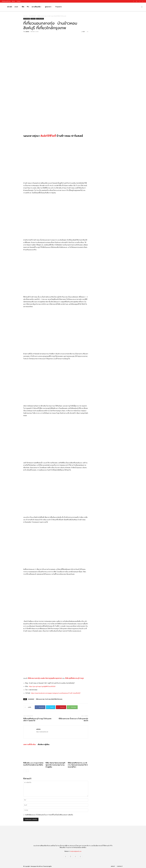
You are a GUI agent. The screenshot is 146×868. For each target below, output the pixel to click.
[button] (142, 7)
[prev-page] (24, 771)
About (13, 1)
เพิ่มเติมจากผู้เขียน (43, 744)
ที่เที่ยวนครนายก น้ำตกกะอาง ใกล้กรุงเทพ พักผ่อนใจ (73, 720)
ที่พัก (23, 7)
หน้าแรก (25, 16)
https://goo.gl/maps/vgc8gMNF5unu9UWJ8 (42, 686)
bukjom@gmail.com (76, 851)
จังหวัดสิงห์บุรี (32, 16)
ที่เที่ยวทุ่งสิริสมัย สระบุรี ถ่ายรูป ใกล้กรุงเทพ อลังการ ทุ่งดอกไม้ (37, 720)
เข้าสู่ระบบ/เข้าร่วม (6, 1)
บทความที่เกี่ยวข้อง (30, 744)
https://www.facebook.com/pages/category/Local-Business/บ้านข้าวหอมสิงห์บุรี (56, 693)
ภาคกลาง (33, 19)
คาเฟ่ (17, 7)
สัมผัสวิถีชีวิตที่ (48, 136)
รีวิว (28, 7)
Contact (19, 1)
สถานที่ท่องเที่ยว (37, 7)
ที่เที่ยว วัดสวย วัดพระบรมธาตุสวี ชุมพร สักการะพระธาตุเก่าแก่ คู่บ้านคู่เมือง (55, 765)
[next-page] (27, 771)
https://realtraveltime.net (42, 732)
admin (27, 32)
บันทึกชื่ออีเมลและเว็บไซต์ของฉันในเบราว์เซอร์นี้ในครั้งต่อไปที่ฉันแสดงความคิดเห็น (49, 815)
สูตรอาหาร (49, 7)
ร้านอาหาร (59, 7)
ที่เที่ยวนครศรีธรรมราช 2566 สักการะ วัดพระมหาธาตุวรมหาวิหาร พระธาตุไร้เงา (78, 765)
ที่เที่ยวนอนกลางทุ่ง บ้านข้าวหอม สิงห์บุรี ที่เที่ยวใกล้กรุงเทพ (49, 699)
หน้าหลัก (10, 7)
